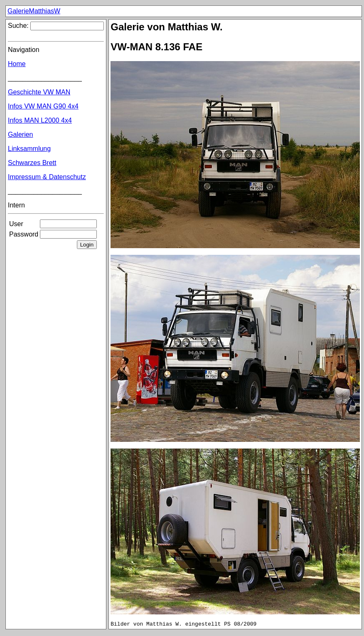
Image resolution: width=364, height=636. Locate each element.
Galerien (20, 134)
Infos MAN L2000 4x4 (40, 120)
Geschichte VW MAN (39, 92)
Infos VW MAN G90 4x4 (43, 106)
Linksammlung (29, 149)
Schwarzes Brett (32, 163)
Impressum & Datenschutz (47, 177)
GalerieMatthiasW (34, 11)
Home (17, 64)
